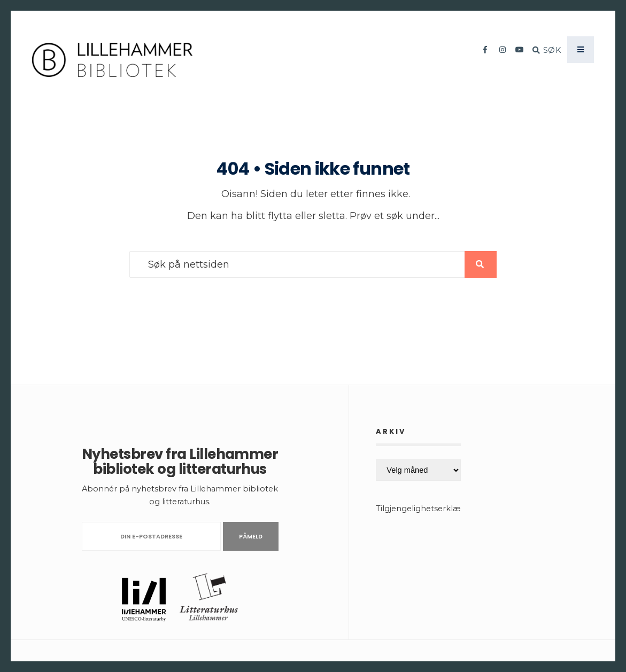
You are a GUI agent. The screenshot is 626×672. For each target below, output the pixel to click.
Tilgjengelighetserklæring (426, 509)
